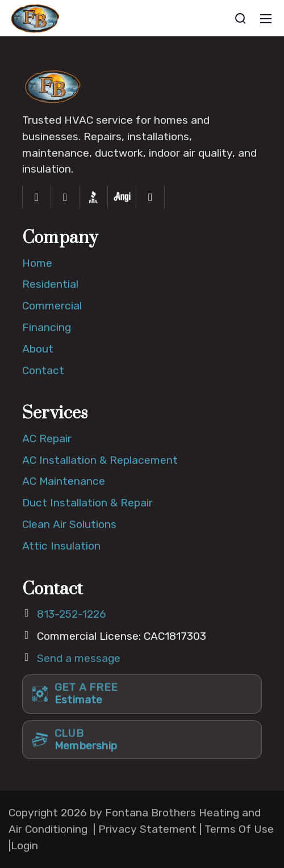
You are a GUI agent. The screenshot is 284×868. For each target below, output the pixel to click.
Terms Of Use (239, 829)
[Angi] (122, 197)
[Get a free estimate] (142, 694)
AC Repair (47, 439)
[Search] (240, 18)
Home (37, 263)
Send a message (79, 658)
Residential (50, 284)
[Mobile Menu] (266, 18)
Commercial (52, 306)
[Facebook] (37, 197)
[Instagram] (65, 197)
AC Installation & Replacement (100, 460)
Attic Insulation (61, 546)
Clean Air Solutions (69, 524)
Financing (47, 327)
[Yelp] (151, 197)
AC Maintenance (64, 481)
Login (24, 846)
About (38, 349)
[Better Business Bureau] (94, 197)
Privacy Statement (147, 829)
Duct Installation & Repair (87, 503)
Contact (43, 370)
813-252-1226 (72, 614)
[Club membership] (142, 740)
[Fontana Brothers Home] (53, 85)
